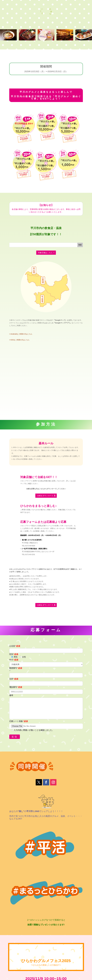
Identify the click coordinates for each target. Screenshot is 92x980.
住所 (14, 679)
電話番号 (16, 687)
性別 (14, 654)
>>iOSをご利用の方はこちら (19, 340)
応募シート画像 (19, 721)
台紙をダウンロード (45, 496)
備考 (11, 695)
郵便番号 (16, 668)
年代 (14, 660)
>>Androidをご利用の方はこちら (21, 334)
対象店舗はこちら (45, 253)
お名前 (15, 646)
